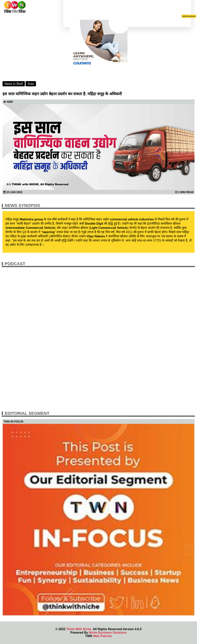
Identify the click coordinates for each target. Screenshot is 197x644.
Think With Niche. (79, 629)
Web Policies (102, 636)
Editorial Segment (27, 413)
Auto (31, 84)
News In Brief (14, 84)
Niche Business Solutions (108, 633)
